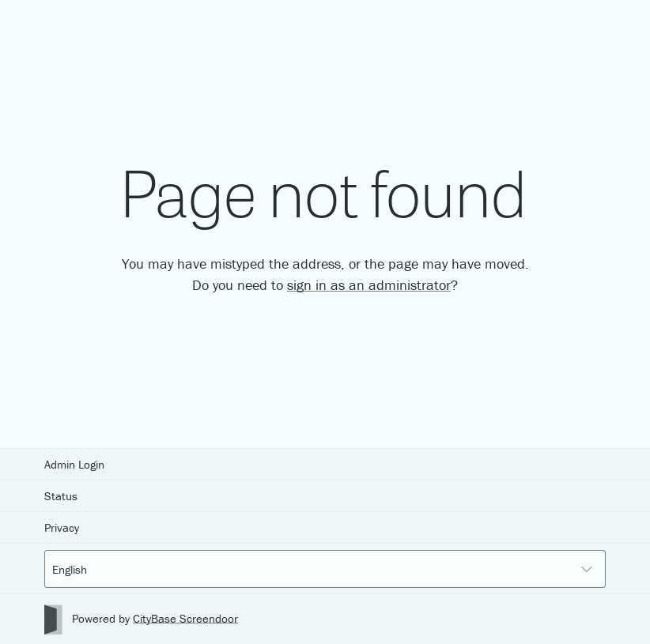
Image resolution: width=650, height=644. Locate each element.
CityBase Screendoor (185, 618)
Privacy (62, 527)
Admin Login (74, 464)
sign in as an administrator (369, 285)
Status (61, 496)
